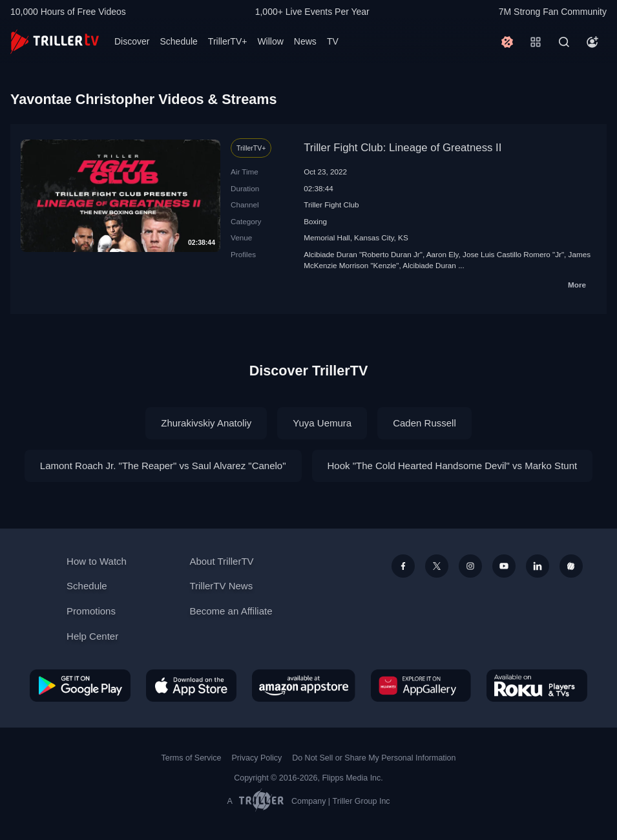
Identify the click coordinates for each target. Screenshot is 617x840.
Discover (132, 41)
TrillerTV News (221, 586)
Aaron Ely (443, 254)
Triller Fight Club (331, 205)
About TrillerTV (221, 561)
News (305, 41)
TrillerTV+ (228, 41)
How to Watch (97, 561)
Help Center (92, 636)
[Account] (592, 42)
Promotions (91, 611)
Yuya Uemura (322, 423)
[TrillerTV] (55, 42)
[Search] (564, 42)
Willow (270, 41)
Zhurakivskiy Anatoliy (206, 423)
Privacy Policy (256, 758)
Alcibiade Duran (429, 265)
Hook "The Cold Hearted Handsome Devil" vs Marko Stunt (453, 466)
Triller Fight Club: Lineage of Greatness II (403, 148)
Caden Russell (424, 423)
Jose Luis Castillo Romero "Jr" (513, 254)
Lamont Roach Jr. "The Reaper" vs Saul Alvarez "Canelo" (163, 466)
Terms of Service (192, 758)
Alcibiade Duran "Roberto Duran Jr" (363, 254)
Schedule (178, 41)
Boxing (315, 221)
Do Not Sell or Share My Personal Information (374, 758)
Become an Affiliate (231, 611)
